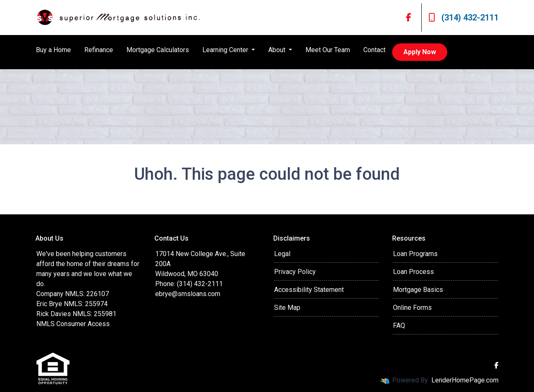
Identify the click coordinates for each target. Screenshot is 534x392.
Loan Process (413, 272)
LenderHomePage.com (465, 380)
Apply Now (420, 52)
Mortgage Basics (418, 290)
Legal (282, 254)
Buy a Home (53, 50)
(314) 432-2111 (463, 18)
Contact (374, 50)
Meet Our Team (328, 50)
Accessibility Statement (309, 290)
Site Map (287, 308)
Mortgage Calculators (158, 50)
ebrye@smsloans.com (188, 294)
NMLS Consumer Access (73, 324)
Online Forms (412, 308)
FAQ (399, 325)
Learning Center (226, 50)
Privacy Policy (295, 272)
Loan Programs (415, 254)
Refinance (99, 50)
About (278, 50)
